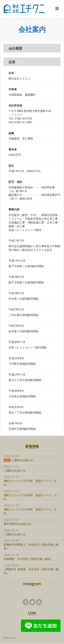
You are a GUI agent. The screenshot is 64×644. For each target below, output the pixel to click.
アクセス (17, 115)
